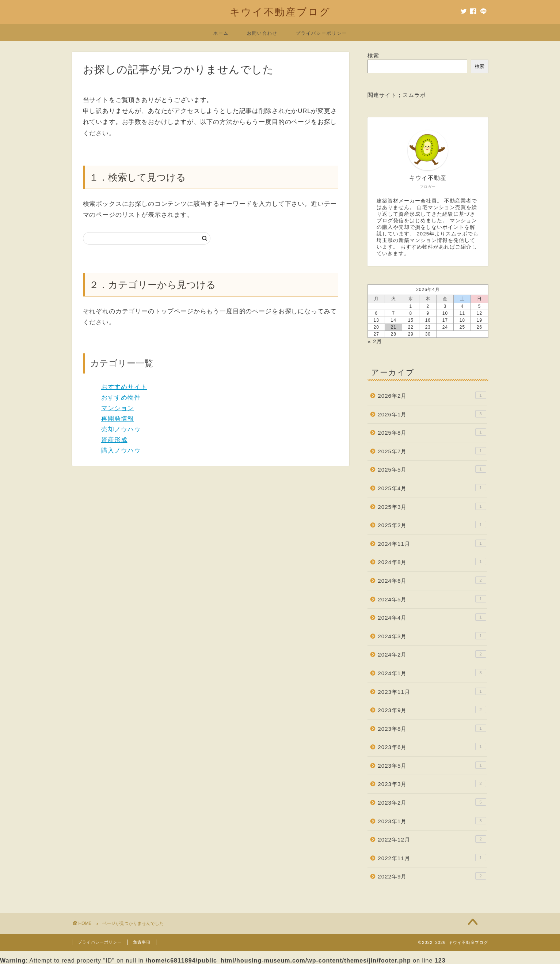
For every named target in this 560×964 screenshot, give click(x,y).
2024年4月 (432, 617)
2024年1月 (432, 673)
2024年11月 (432, 543)
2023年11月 (432, 691)
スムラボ (414, 95)
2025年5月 (432, 469)
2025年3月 (432, 506)
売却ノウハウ (121, 429)
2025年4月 (432, 488)
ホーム (221, 33)
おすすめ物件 (121, 398)
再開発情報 (118, 419)
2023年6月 (432, 746)
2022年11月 (432, 858)
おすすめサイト (124, 387)
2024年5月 (432, 599)
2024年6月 (432, 580)
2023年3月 (432, 783)
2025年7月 (432, 451)
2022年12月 (432, 839)
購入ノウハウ (121, 451)
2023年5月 (432, 765)
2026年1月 (432, 414)
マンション (118, 408)
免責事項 (142, 942)
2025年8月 (432, 432)
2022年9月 (432, 876)
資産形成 (114, 440)
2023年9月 (432, 710)
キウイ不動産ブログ (280, 12)
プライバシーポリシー (321, 33)
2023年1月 (432, 821)
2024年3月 (432, 636)
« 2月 (375, 341)
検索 (373, 55)
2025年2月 (432, 525)
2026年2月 (432, 395)
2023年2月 (432, 802)
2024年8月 (432, 562)
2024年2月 (432, 654)
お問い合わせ (262, 33)
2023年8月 (432, 728)
